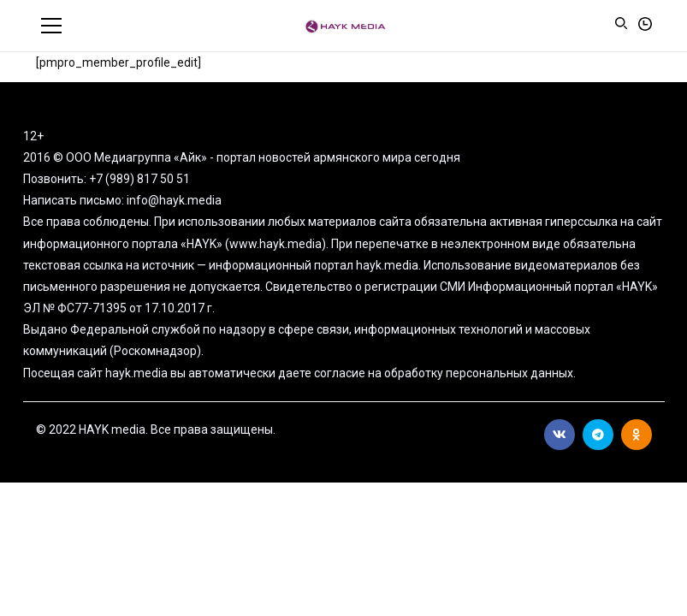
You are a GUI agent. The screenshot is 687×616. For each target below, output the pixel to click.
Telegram (598, 435)
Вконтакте (560, 435)
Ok (636, 435)
